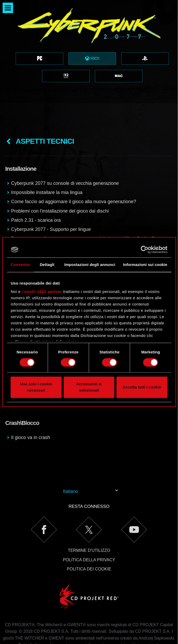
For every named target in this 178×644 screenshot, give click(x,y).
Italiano (71, 465)
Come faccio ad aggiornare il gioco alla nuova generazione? (73, 175)
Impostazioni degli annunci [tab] (90, 265)
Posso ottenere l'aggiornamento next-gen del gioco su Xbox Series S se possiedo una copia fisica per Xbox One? (86, 216)
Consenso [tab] (20, 265)
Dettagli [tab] (47, 265)
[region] (89, 52)
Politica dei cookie (89, 543)
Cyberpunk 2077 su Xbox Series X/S (49, 229)
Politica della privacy (89, 533)
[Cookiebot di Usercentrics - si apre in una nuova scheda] (144, 249)
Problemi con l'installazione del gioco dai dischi (60, 185)
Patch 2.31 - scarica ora (36, 194)
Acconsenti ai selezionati (89, 387)
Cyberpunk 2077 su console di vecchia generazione (65, 157)
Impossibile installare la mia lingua (47, 166)
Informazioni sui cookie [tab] (145, 265)
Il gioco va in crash (30, 411)
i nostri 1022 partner (42, 292)
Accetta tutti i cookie (142, 387)
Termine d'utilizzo (89, 524)
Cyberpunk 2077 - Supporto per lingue (51, 203)
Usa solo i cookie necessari (36, 387)
